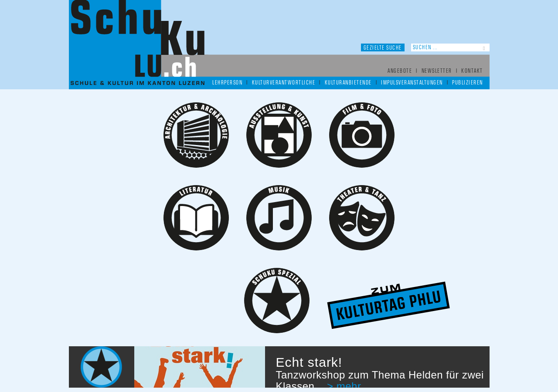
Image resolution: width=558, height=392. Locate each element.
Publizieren (468, 83)
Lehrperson (227, 83)
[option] (279, 367)
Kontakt (472, 71)
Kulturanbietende (348, 83)
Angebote (400, 71)
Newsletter (437, 71)
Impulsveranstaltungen (412, 83)
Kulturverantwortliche (284, 83)
